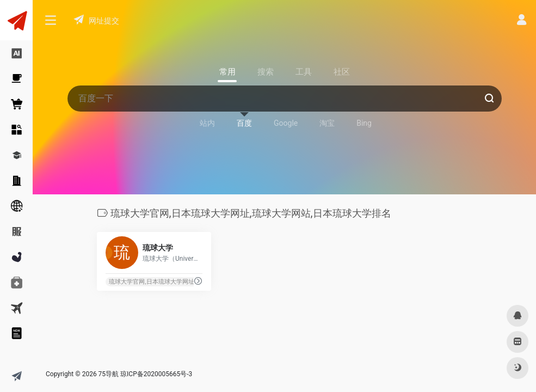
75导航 (109, 374)
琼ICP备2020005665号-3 (156, 374)
